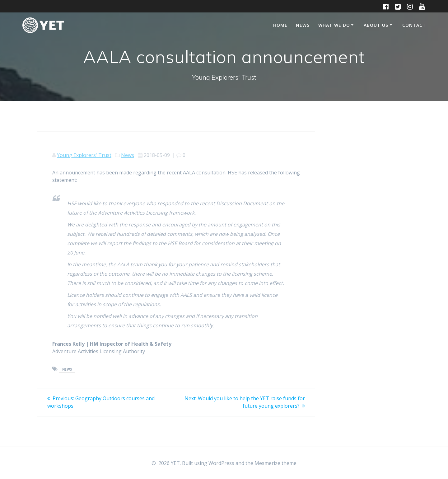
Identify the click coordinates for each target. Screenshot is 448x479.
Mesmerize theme (275, 463)
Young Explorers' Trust (84, 155)
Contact (414, 25)
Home (280, 25)
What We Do (334, 25)
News (303, 25)
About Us (376, 25)
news (67, 369)
